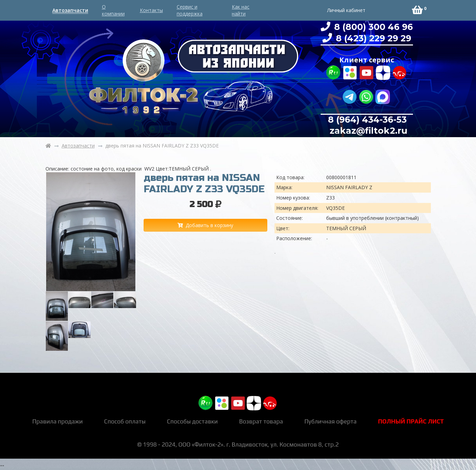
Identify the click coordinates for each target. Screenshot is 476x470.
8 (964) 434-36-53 (367, 120)
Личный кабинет (346, 10)
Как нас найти (241, 10)
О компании (113, 10)
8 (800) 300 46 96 (372, 27)
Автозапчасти (70, 10)
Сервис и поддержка (190, 10)
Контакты (151, 10)
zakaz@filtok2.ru (367, 131)
